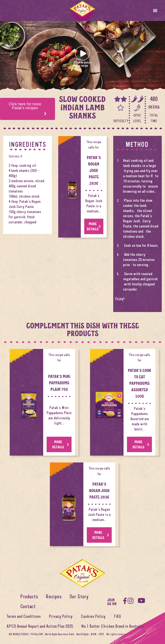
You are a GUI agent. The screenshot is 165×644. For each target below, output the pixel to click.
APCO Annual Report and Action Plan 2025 (40, 626)
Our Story (79, 597)
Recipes (54, 597)
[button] (155, 10)
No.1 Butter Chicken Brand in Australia (112, 626)
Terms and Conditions (24, 616)
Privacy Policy (61, 616)
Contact (28, 607)
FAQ (117, 616)
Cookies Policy (93, 616)
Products (29, 597)
